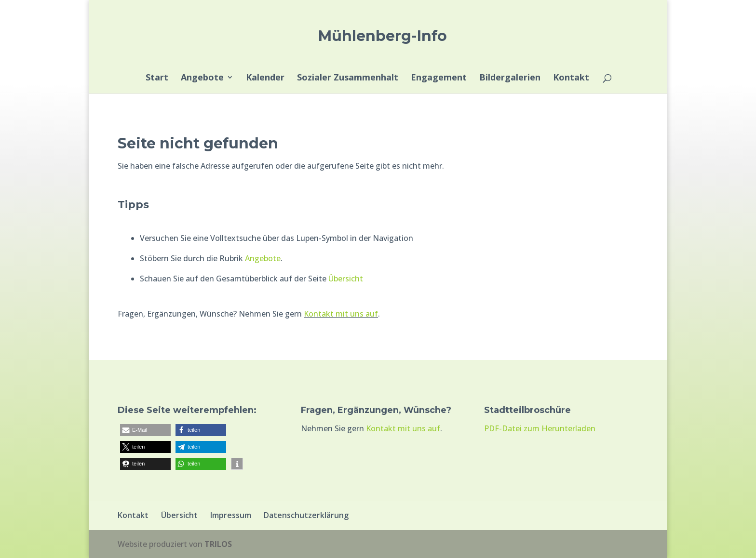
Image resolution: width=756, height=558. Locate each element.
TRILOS (218, 544)
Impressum (231, 515)
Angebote (202, 78)
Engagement (439, 78)
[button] (145, 430)
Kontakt (571, 78)
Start (157, 78)
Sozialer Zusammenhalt (348, 78)
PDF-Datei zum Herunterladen (540, 428)
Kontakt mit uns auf (341, 314)
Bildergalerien (510, 78)
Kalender (265, 78)
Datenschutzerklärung (306, 515)
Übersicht (346, 279)
